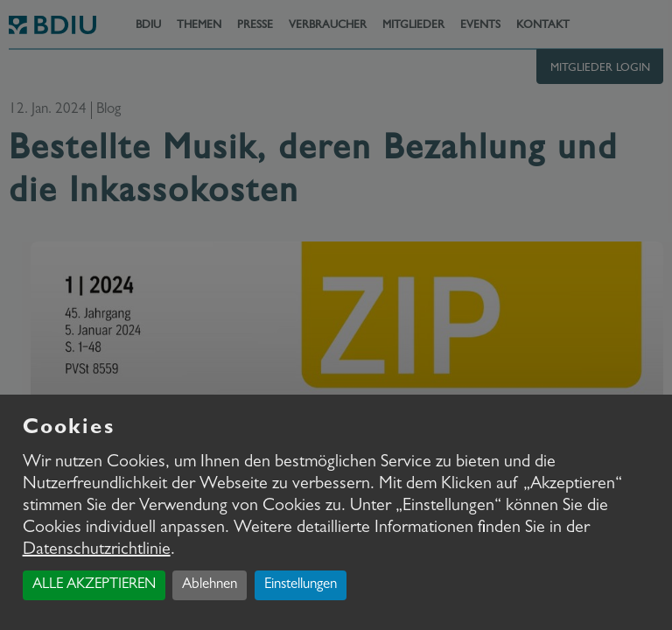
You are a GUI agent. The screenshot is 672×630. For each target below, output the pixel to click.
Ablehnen (210, 585)
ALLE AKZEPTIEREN (94, 585)
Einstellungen (301, 585)
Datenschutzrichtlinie (97, 550)
